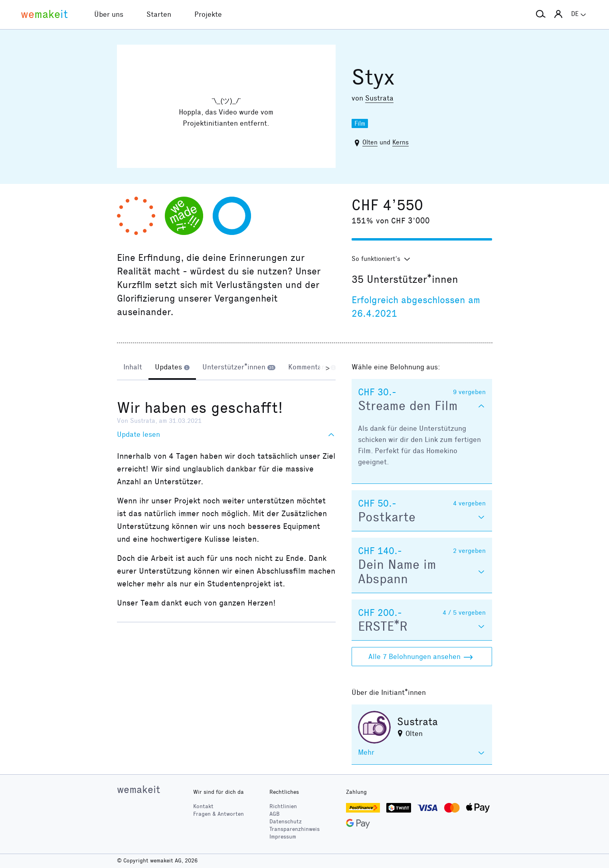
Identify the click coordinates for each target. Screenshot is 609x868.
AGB (275, 814)
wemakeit (138, 789)
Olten (370, 142)
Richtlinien (283, 806)
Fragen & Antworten (218, 814)
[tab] (133, 368)
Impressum (283, 837)
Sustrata (379, 98)
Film (360, 123)
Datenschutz (286, 822)
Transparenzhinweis (295, 829)
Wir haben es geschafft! (200, 408)
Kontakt (203, 806)
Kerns (400, 142)
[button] (541, 14)
